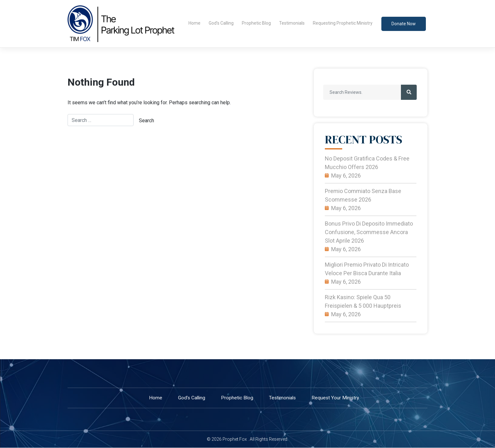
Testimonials (292, 23)
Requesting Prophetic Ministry (343, 23)
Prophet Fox (235, 439)
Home (194, 23)
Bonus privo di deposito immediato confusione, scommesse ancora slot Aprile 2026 (369, 232)
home (153, 398)
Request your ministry (337, 398)
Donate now (404, 24)
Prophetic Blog (256, 23)
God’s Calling (221, 23)
